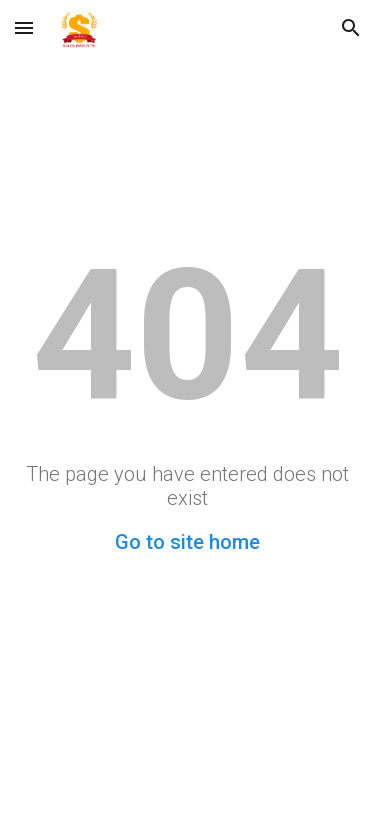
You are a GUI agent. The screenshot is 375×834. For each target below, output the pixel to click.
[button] (24, 27)
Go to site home (187, 542)
